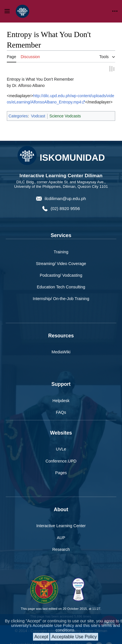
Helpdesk (61, 394)
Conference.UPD (61, 454)
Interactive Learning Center (61, 519)
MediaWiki (61, 345)
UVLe (61, 442)
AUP (61, 531)
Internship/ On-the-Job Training (61, 292)
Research (61, 542)
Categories (18, 109)
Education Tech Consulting (61, 280)
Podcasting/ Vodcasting (61, 268)
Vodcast (38, 109)
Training (61, 245)
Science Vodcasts (65, 109)
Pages (61, 466)
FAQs (61, 405)
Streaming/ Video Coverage (61, 256)
